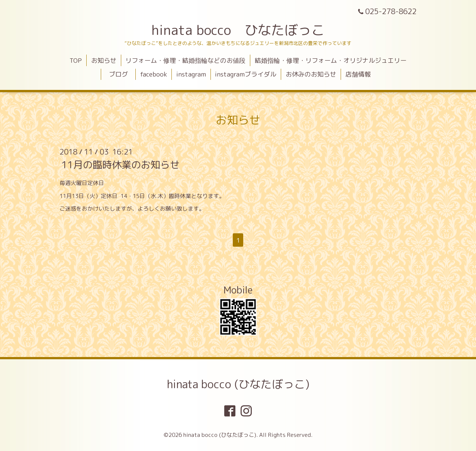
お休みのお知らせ (311, 74)
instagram (191, 74)
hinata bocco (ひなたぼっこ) (238, 384)
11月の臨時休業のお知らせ (120, 165)
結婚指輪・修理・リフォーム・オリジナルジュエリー (331, 60)
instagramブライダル (246, 74)
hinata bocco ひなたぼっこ (238, 30)
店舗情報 (358, 74)
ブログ (122, 74)
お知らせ (104, 60)
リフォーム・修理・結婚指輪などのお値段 (185, 60)
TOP (76, 60)
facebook (154, 74)
